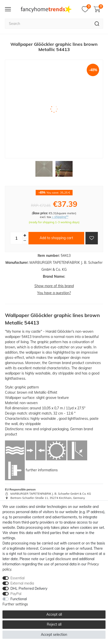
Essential (17, 578)
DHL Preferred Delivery (29, 589)
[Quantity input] (16, 238)
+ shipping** (60, 217)
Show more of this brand (54, 286)
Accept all (54, 614)
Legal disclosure (58, 559)
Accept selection (54, 635)
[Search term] (48, 24)
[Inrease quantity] (25, 236)
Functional (19, 599)
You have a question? (54, 293)
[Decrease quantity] (25, 241)
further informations (42, 470)
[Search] (97, 24)
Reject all (54, 624)
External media (22, 583)
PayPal (16, 594)
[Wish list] (86, 9)
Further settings (15, 604)
